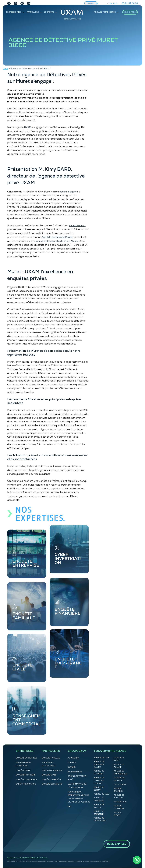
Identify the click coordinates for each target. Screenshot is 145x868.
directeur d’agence (68, 192)
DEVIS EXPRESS (130, 12)
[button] (137, 860)
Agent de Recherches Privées (57, 237)
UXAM (28, 127)
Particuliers (33, 12)
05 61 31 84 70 (130, 3)
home (5, 68)
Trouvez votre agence (105, 12)
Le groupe (49, 12)
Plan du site (42, 858)
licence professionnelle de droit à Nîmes (57, 241)
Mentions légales (27, 858)
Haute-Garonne (77, 225)
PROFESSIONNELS (14, 12)
